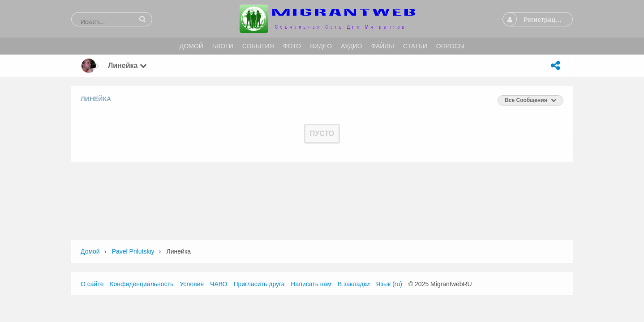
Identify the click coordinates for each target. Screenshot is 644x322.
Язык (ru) (389, 284)
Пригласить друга (259, 284)
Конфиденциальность (142, 284)
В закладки (354, 284)
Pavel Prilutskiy (133, 251)
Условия (192, 284)
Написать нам (311, 284)
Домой (90, 251)
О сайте (92, 284)
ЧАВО (219, 284)
